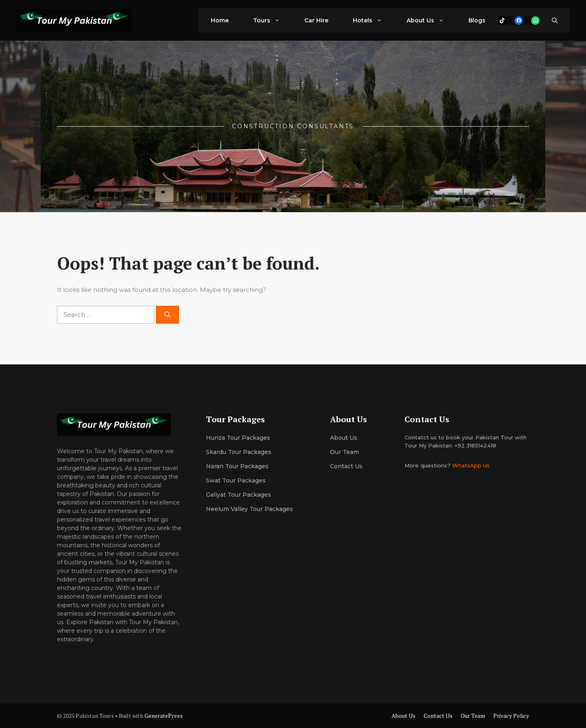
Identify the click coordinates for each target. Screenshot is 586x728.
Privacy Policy (511, 716)
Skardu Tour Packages (239, 452)
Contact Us (346, 466)
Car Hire (316, 20)
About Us (431, 20)
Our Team (473, 716)
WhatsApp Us (471, 465)
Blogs (477, 20)
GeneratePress (164, 716)
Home (220, 20)
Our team (344, 452)
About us (344, 438)
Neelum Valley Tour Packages (249, 509)
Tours (273, 20)
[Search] (167, 315)
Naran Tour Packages (237, 466)
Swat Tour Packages (236, 480)
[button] (555, 20)
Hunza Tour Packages (238, 438)
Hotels (374, 20)
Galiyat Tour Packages (238, 495)
